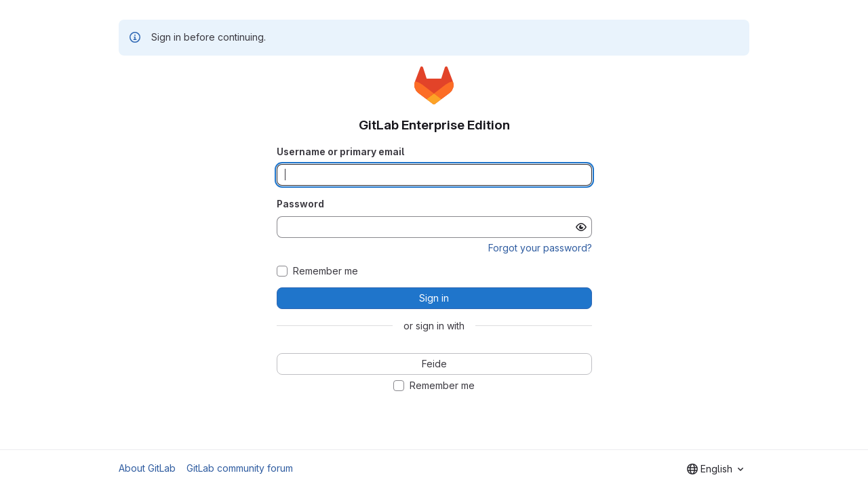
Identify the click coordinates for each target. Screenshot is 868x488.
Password (300, 204)
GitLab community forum (240, 468)
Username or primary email (340, 151)
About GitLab (147, 468)
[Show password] (581, 227)
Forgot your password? (540, 248)
